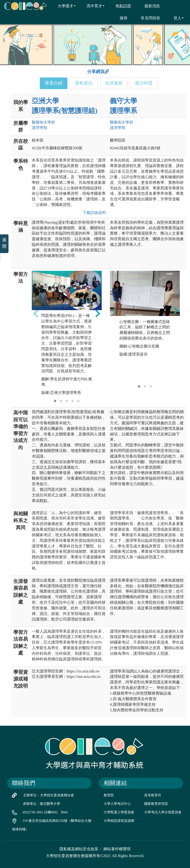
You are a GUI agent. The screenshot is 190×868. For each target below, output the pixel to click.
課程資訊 (84, 83)
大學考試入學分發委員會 (163, 812)
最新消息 (149, 6)
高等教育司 (153, 795)
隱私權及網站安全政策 (79, 849)
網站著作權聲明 (117, 849)
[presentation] (36, 313)
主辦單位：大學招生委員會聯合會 (49, 795)
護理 (40, 128)
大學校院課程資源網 (119, 821)
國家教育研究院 (156, 804)
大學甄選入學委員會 (119, 812)
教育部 (109, 795)
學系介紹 (54, 83)
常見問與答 (147, 18)
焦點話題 (120, 6)
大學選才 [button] (64, 6)
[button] (55, 401)
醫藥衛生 (43, 122)
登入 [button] (176, 18)
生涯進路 (114, 83)
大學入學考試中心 (117, 804)
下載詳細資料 (93, 213)
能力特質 (144, 83)
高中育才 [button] (93, 6)
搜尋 (120, 18)
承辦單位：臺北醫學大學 (41, 804)
